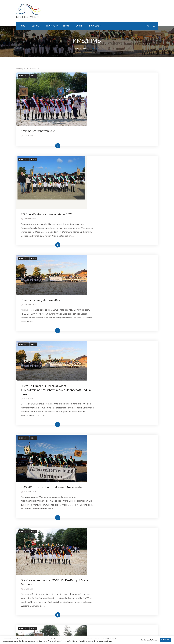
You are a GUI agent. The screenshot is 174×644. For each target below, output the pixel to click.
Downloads (95, 26)
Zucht (79, 26)
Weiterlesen (118, 125)
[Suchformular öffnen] (154, 26)
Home (22, 26)
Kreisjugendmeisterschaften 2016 (114, 551)
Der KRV (36, 26)
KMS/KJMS (23, 76)
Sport (66, 26)
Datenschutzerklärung (27, 619)
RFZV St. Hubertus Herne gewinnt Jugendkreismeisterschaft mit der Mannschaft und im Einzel (122, 257)
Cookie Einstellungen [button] (149, 640)
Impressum (22, 614)
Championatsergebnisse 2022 (112, 204)
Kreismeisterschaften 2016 (110, 482)
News (33, 76)
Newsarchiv (52, 26)
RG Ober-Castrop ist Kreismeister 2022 (118, 141)
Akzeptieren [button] (165, 640)
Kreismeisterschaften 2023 (110, 78)
